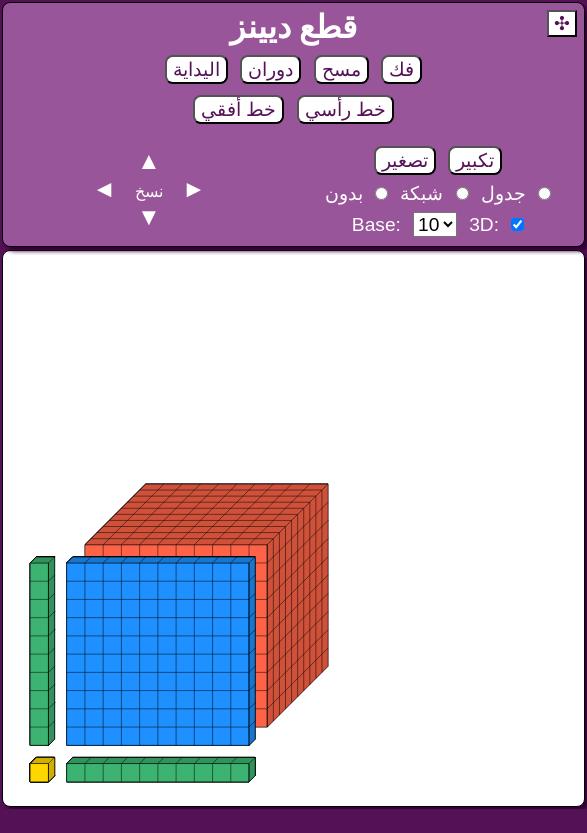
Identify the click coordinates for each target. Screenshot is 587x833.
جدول (503, 193)
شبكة (421, 193)
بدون (344, 193)
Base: (376, 224)
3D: (484, 224)
